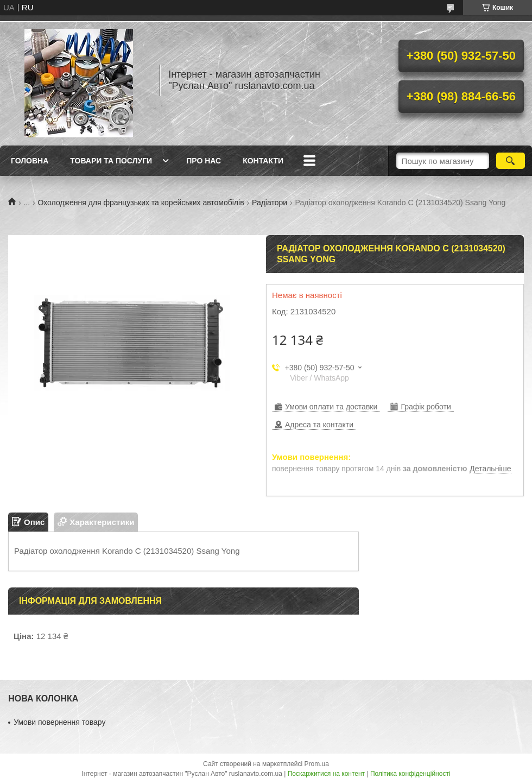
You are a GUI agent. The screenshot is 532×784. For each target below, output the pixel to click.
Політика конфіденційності (410, 774)
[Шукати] (511, 161)
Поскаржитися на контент (326, 774)
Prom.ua (317, 764)
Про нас (204, 161)
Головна (30, 161)
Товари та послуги (111, 161)
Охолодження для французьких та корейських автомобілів (141, 203)
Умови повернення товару (59, 722)
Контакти (263, 161)
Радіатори (270, 203)
